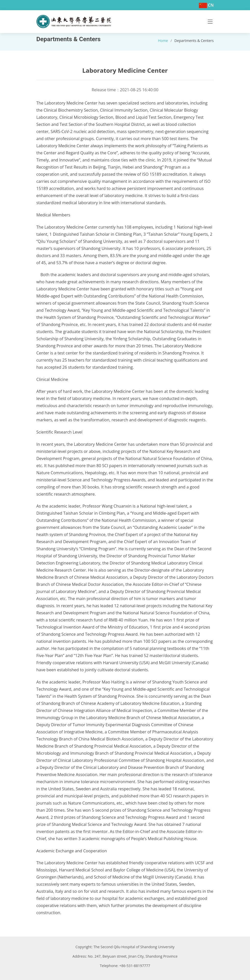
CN (211, 5)
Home (163, 41)
